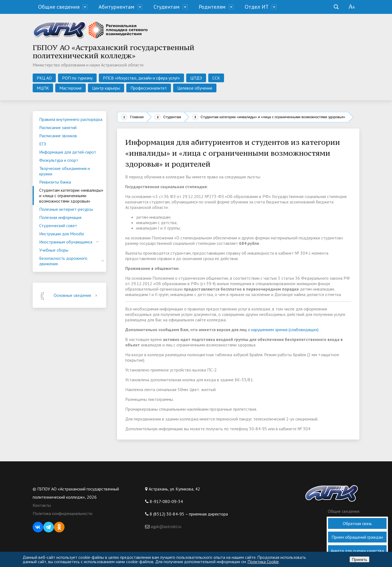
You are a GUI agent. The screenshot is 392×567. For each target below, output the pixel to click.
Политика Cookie (263, 562)
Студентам (167, 7)
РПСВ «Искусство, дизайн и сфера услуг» (141, 78)
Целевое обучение (195, 88)
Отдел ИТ (257, 7)
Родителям (212, 7)
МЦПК (43, 88)
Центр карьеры (106, 88)
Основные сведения (76, 295)
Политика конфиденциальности (62, 513)
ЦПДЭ (196, 78)
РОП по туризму (77, 78)
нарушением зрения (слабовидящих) (285, 330)
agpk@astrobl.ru (165, 526)
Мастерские (71, 88)
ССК (216, 78)
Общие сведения (59, 7)
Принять (359, 559)
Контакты (42, 505)
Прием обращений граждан (357, 537)
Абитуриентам (117, 7)
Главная (137, 117)
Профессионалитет (149, 88)
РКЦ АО (44, 78)
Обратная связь (357, 523)
